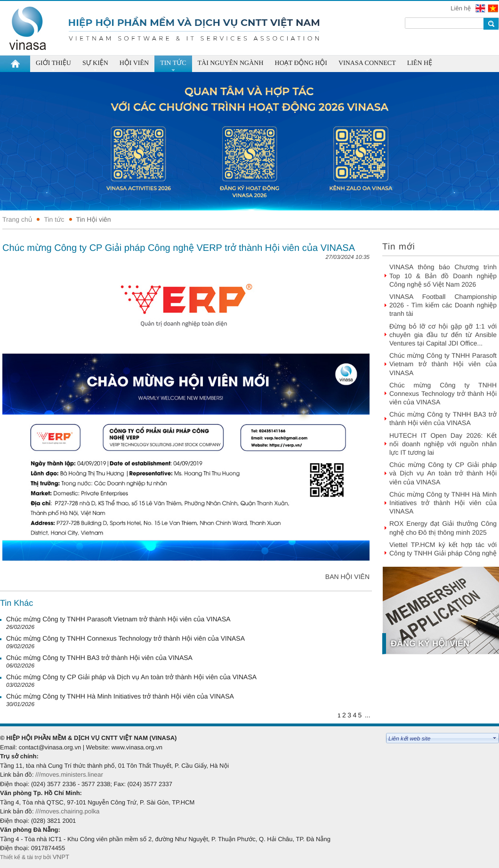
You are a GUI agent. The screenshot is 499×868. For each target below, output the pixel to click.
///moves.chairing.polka (67, 811)
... (368, 715)
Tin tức (54, 219)
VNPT (62, 857)
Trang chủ (17, 219)
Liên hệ (461, 8)
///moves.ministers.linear (69, 775)
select (495, 738)
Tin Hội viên (94, 219)
